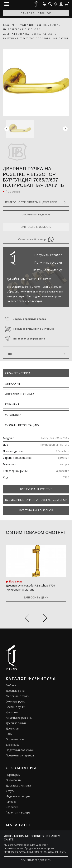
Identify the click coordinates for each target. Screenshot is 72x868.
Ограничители (15, 739)
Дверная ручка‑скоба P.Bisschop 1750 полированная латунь (30, 587)
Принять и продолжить (36, 860)
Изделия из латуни (18, 796)
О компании (14, 780)
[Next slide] (45, 619)
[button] (65, 129)
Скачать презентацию (22, 425)
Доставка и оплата (20, 394)
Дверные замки (16, 723)
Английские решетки (19, 718)
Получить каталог (48, 255)
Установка (13, 415)
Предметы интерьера (20, 755)
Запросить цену (36, 597)
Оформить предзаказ (36, 214)
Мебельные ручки (17, 696)
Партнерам (13, 775)
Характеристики (17, 373)
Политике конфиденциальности (47, 852)
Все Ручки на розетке (36, 489)
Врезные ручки (15, 707)
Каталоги (12, 807)
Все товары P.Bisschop (36, 510)
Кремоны (12, 712)
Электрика (13, 745)
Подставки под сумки (20, 750)
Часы (9, 734)
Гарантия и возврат (19, 812)
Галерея (11, 802)
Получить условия (48, 262)
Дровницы (12, 728)
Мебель (11, 685)
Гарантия (12, 404)
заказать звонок (36, 13)
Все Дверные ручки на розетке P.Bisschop (36, 500)
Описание (13, 384)
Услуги (10, 791)
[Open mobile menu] (7, 4)
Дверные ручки (16, 691)
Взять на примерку (47, 270)
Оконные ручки (16, 701)
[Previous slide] (27, 619)
